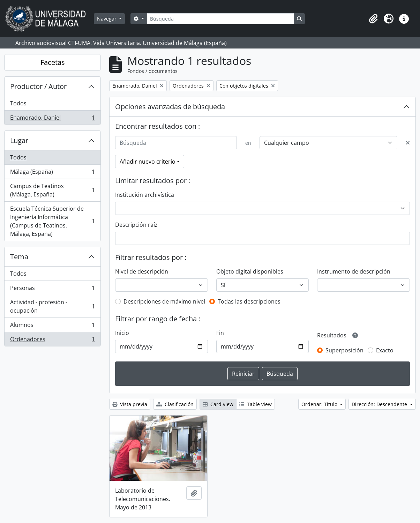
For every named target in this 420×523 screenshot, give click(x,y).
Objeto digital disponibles (250, 271)
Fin (220, 333)
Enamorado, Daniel (52, 119)
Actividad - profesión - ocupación (52, 306)
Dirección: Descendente (380, 404)
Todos (18, 103)
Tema (19, 257)
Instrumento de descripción (354, 271)
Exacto (385, 350)
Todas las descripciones (249, 301)
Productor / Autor (38, 86)
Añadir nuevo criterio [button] (148, 162)
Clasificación (175, 404)
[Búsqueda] (220, 19)
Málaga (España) (52, 173)
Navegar (107, 19)
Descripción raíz (136, 225)
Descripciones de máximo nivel (164, 301)
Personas (52, 289)
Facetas (53, 62)
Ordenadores (52, 341)
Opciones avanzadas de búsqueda (170, 107)
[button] (373, 19)
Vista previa (130, 404)
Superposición (344, 350)
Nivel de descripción (142, 271)
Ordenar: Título (320, 404)
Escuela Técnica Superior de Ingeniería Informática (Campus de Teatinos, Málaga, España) (52, 221)
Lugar (19, 140)
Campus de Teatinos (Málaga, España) (52, 190)
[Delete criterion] (408, 143)
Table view (256, 404)
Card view (218, 404)
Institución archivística (145, 195)
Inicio (122, 333)
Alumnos (52, 326)
